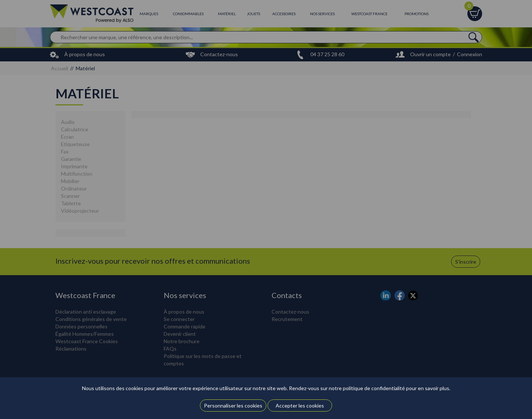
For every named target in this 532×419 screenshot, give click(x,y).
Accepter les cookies (300, 406)
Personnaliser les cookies (233, 406)
